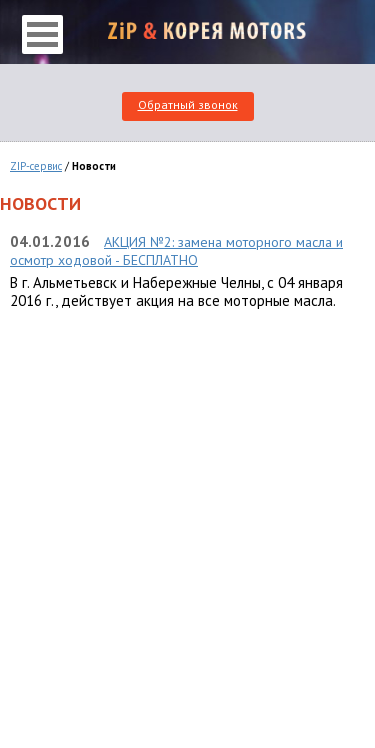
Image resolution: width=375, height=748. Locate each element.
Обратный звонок (188, 104)
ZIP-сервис (36, 166)
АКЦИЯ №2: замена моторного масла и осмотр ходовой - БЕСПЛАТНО (176, 251)
